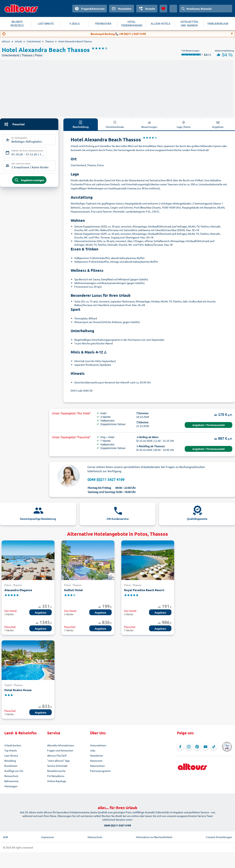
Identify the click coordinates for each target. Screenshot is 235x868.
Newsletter (97, 755)
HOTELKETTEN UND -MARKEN (189, 24)
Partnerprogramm (100, 771)
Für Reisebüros (56, 776)
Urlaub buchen (13, 745)
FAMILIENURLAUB (218, 24)
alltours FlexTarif (57, 755)
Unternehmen (98, 745)
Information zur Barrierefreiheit (154, 837)
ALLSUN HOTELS (161, 24)
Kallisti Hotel (73, 590)
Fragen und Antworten (60, 750)
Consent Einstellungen (219, 837)
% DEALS (75, 24)
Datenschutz (97, 766)
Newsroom (96, 761)
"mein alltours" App (58, 761)
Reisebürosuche (56, 771)
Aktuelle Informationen (61, 745)
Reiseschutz (11, 776)
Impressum (48, 837)
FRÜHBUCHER (103, 24)
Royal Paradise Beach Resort (144, 590)
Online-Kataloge (57, 781)
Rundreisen (11, 766)
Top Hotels (11, 750)
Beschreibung (81, 124)
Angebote (41, 612)
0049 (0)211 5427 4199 (106, 479)
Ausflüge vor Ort (14, 771)
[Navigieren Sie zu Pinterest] (197, 747)
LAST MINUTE (46, 24)
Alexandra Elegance (18, 590)
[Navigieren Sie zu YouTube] (205, 747)
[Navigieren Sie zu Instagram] (189, 747)
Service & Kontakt (57, 766)
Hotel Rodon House (18, 690)
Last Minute (11, 755)
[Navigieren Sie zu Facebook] (180, 747)
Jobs (93, 750)
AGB (5, 837)
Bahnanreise (11, 781)
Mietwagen (11, 786)
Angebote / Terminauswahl (208, 425)
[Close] (232, 34)
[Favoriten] (163, 9)
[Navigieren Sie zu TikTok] (214, 747)
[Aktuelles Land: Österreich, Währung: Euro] (173, 9)
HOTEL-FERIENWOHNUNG (132, 24)
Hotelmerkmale (115, 124)
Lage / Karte (184, 124)
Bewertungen (149, 124)
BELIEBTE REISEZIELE (17, 24)
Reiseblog (10, 761)
